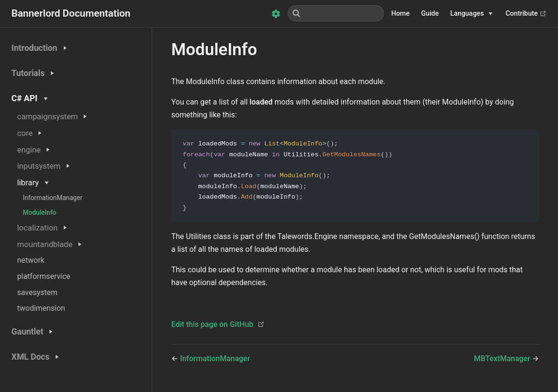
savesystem (37, 292)
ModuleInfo (39, 212)
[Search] (336, 13)
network (31, 260)
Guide (430, 14)
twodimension (41, 308)
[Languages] (471, 14)
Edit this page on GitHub (212, 326)
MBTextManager (503, 360)
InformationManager (53, 198)
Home (401, 14)
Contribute (526, 14)
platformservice (44, 276)
